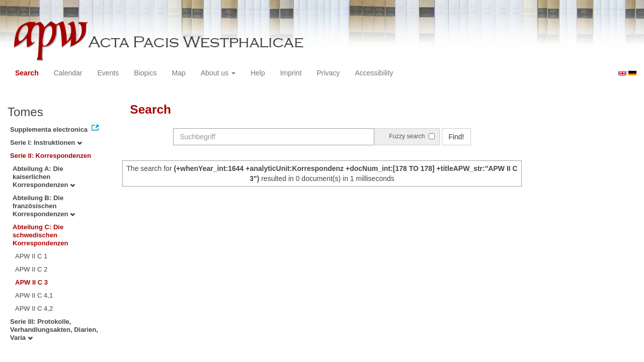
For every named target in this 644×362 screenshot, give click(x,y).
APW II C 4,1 (34, 295)
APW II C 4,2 (34, 308)
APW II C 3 (31, 282)
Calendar (68, 73)
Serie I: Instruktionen (46, 143)
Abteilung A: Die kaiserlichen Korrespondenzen (44, 177)
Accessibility (374, 73)
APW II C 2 (31, 269)
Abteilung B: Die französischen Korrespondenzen (44, 206)
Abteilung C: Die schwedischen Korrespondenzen (41, 235)
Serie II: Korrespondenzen (51, 156)
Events (108, 73)
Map (178, 73)
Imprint (291, 73)
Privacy (328, 73)
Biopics (145, 73)
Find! (456, 137)
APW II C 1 (31, 256)
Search (27, 73)
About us (218, 73)
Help (258, 73)
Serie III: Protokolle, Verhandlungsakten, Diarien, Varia (54, 330)
